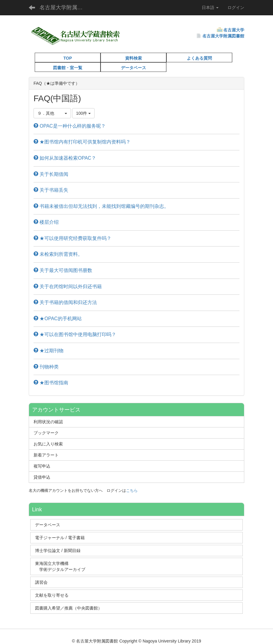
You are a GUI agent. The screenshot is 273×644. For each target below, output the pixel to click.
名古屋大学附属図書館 (223, 36)
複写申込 (42, 466)
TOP (68, 58)
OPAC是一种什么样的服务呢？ (70, 126)
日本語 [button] (210, 7)
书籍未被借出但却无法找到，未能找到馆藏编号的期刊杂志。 (101, 206)
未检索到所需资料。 (58, 254)
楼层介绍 (46, 222)
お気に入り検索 (48, 444)
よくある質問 (199, 58)
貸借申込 (42, 477)
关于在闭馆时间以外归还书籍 (68, 287)
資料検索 (134, 58)
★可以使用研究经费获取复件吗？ (72, 238)
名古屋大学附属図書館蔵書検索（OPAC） (65, 7)
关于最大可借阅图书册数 (63, 270)
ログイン (236, 7)
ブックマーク (46, 433)
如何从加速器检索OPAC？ (65, 158)
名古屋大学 (234, 30)
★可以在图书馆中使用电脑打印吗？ (75, 334)
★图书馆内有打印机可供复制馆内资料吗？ (82, 142)
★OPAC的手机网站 (58, 319)
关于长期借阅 (51, 174)
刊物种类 (46, 367)
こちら (132, 490)
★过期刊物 (48, 351)
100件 (83, 113)
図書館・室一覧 (68, 68)
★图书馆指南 (51, 383)
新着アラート (46, 455)
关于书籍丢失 (51, 190)
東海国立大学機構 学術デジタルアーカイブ (63, 566)
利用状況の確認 (48, 422)
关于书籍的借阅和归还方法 (65, 302)
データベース (134, 68)
